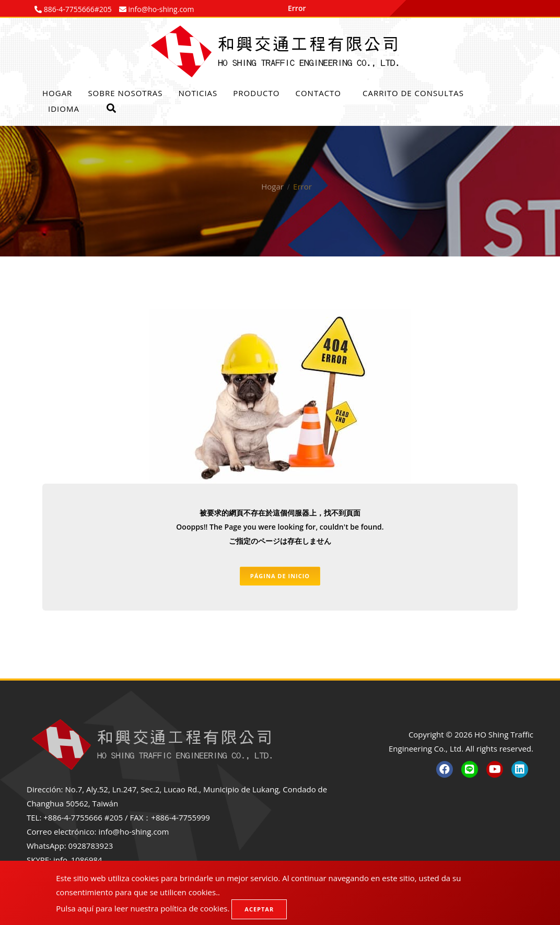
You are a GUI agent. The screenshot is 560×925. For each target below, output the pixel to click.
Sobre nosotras (125, 93)
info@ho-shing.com (133, 832)
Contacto (318, 93)
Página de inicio (280, 576)
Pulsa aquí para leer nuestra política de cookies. (143, 908)
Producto (256, 93)
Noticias (198, 93)
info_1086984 (78, 860)
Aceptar (259, 909)
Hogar (57, 93)
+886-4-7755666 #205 (83, 817)
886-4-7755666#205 (77, 9)
